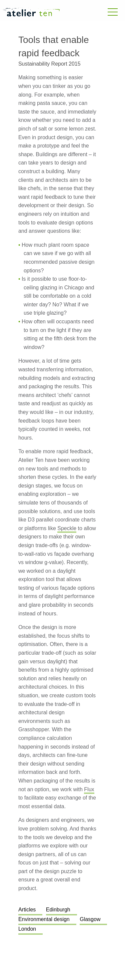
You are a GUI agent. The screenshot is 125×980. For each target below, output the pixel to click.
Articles (27, 910)
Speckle (67, 528)
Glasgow (90, 919)
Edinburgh (58, 910)
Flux (89, 789)
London (27, 929)
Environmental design (44, 919)
